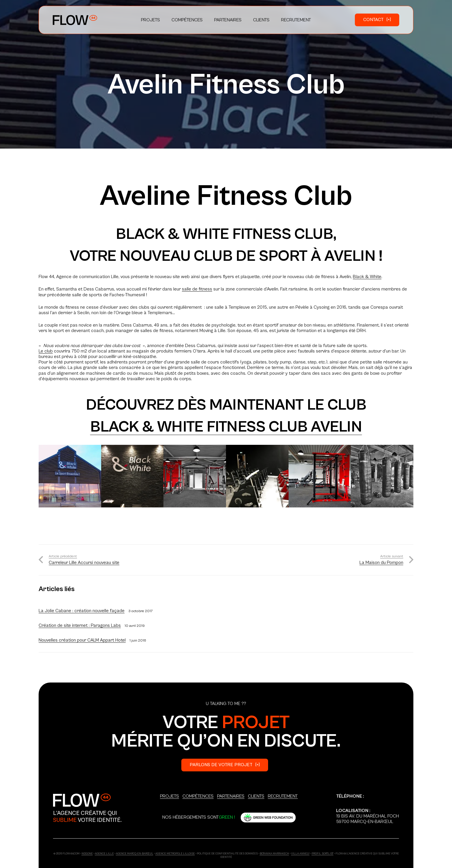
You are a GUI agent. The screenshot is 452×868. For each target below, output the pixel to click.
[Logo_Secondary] (82, 800)
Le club (46, 351)
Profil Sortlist (323, 854)
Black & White (367, 277)
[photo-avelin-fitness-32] (132, 476)
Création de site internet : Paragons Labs (80, 625)
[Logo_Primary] (75, 20)
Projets (169, 796)
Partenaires (231, 796)
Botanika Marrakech (274, 854)
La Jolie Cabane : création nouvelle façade (82, 611)
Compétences (198, 796)
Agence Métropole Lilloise (175, 854)
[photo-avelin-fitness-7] (382, 476)
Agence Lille (104, 854)
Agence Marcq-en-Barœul (135, 854)
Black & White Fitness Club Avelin (226, 427)
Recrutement (283, 796)
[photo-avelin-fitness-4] (320, 476)
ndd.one (87, 854)
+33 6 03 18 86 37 (354, 802)
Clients (256, 796)
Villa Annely (300, 854)
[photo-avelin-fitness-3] (195, 476)
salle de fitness (197, 289)
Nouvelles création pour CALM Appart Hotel (82, 640)
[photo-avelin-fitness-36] (257, 476)
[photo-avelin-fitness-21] (70, 476)
